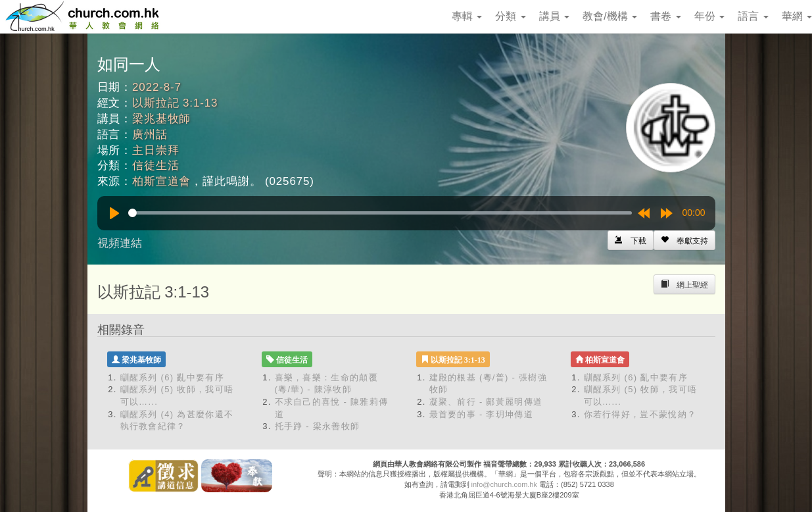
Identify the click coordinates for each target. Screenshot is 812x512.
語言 (753, 16)
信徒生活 (155, 166)
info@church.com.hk (504, 484)
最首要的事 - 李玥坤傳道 (481, 414)
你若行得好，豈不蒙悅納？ (640, 414)
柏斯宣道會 (161, 181)
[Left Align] (684, 240)
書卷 (665, 16)
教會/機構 (610, 16)
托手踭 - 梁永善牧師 (318, 426)
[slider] (380, 213)
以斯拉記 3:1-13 (175, 103)
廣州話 (150, 135)
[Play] (114, 213)
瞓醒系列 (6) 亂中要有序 (172, 377)
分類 (510, 16)
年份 (709, 16)
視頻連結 (120, 243)
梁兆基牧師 (161, 119)
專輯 (467, 16)
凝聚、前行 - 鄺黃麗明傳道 (486, 402)
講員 (554, 16)
